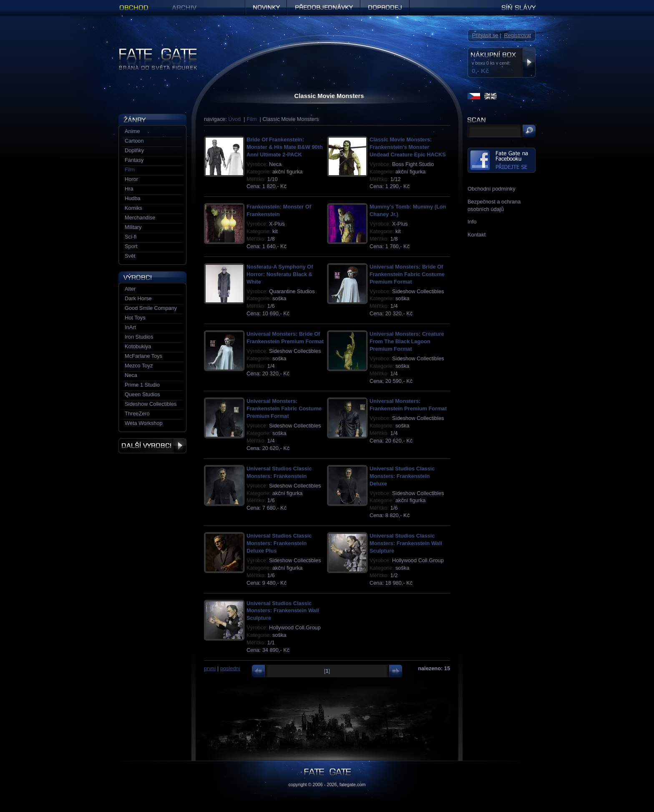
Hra (129, 189)
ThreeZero (137, 414)
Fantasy (134, 160)
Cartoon (134, 141)
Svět (130, 256)
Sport (131, 246)
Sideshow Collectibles (151, 404)
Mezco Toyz (139, 366)
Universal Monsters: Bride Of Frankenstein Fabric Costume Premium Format (407, 274)
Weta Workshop (144, 423)
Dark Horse (138, 298)
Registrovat (517, 35)
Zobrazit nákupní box (529, 63)
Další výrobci (152, 446)
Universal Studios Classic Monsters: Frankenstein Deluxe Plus (279, 543)
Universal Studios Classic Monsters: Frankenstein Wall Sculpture (406, 543)
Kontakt (477, 235)
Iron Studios (139, 337)
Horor (131, 179)
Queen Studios (142, 394)
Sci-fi (131, 237)
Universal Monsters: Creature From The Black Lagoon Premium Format (407, 341)
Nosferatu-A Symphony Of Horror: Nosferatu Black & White (280, 274)
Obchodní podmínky (492, 189)
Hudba (133, 198)
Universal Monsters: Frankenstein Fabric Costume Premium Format (284, 409)
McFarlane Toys (143, 356)
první (210, 668)
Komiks (133, 208)
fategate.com (353, 784)
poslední (230, 668)
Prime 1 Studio (142, 385)
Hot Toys (135, 318)
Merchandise (140, 217)
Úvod (234, 119)
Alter (130, 289)
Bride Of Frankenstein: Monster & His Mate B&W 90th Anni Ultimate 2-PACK (285, 147)
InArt (130, 327)
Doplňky (134, 150)
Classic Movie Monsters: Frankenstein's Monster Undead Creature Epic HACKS (408, 147)
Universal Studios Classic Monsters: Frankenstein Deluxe (402, 476)
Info (472, 222)
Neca (131, 375)
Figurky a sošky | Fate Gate (151, 51)
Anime (132, 131)
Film (252, 119)
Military (133, 227)
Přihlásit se (485, 35)
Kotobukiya (138, 346)
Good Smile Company (151, 308)
